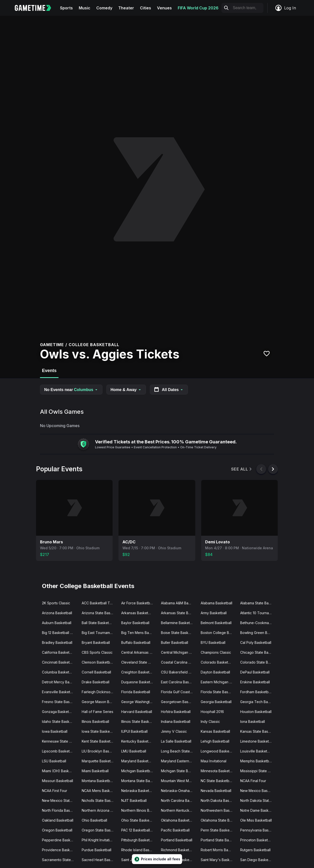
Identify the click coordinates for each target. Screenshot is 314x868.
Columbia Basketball (58, 672)
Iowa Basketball (55, 731)
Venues (164, 8)
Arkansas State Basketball (179, 613)
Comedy (104, 8)
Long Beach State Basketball (179, 751)
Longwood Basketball (218, 751)
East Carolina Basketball (179, 682)
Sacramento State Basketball (60, 860)
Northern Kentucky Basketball (179, 810)
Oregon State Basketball (100, 830)
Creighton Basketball (138, 672)
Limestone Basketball (257, 741)
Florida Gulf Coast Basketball (179, 692)
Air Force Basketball (137, 603)
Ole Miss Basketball (256, 820)
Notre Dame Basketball (258, 810)
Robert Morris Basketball (219, 850)
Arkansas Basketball (137, 613)
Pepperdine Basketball (60, 840)
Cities (146, 8)
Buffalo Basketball (136, 642)
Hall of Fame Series (98, 712)
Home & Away (126, 390)
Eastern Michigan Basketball (219, 682)
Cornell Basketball (96, 672)
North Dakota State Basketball (258, 800)
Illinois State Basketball (139, 721)
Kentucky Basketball (138, 741)
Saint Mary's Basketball (219, 860)
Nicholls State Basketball (100, 800)
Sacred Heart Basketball (100, 860)
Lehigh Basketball (215, 741)
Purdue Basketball (97, 850)
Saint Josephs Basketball (139, 860)
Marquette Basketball (99, 761)
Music (85, 8)
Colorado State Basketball (258, 662)
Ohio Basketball (94, 820)
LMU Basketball (134, 751)
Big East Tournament (98, 633)
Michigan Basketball (137, 771)
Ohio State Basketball (139, 820)
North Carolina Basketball (179, 800)
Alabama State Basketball (258, 603)
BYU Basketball (213, 642)
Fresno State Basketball (60, 702)
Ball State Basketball (98, 623)
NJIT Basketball (134, 800)
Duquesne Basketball (138, 682)
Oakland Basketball (58, 820)
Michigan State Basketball (179, 771)
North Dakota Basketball (219, 800)
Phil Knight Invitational (99, 840)
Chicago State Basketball (258, 652)
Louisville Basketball (256, 751)
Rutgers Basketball (255, 850)
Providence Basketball (60, 850)
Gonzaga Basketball (58, 712)
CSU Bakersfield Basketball (179, 672)
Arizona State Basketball (100, 613)
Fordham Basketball (256, 692)
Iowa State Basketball (99, 731)
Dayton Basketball (215, 672)
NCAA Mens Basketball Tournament (100, 791)
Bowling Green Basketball (258, 633)
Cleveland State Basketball (139, 662)
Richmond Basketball (178, 850)
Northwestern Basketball (219, 810)
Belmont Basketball (216, 623)
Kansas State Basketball (258, 731)
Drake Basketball (96, 682)
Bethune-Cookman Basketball (258, 623)
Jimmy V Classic (174, 731)
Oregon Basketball (57, 830)
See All (242, 469)
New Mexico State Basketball (60, 800)
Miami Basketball (95, 771)
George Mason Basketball (100, 702)
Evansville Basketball (59, 692)
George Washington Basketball (139, 702)
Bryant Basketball (96, 642)
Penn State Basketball (218, 830)
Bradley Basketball (57, 642)
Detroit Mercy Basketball (60, 682)
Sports (66, 8)
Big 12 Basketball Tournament (60, 633)
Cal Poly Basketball (256, 642)
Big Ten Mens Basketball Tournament (139, 633)
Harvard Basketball (137, 712)
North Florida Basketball (60, 810)
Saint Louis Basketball (178, 860)
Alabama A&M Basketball (179, 603)
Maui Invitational (214, 761)
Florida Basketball (136, 692)
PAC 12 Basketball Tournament (139, 830)
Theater (126, 8)
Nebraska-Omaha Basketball (179, 791)
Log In (285, 8)
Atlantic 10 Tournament (258, 613)
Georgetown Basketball (179, 702)
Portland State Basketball (219, 840)
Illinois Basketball (95, 721)
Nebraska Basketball (138, 791)
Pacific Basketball (175, 830)
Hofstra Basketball (176, 712)
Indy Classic (210, 721)
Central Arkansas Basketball (139, 652)
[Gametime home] (36, 8)
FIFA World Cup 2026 (198, 8)
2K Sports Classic (56, 603)
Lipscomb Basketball (59, 751)
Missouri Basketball (58, 781)
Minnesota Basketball (218, 771)
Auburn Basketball (57, 623)
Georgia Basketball (216, 702)
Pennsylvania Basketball (258, 830)
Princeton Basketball (257, 840)
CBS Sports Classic (97, 652)
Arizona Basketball (57, 613)
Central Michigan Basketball (179, 652)
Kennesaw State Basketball (60, 741)
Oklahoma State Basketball (219, 820)
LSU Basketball (54, 761)
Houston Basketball (256, 712)
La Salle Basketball (176, 741)
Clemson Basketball (98, 662)
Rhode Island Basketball (139, 850)
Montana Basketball (98, 781)
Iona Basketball (253, 721)
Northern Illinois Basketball (139, 810)
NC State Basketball (217, 781)
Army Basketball (214, 613)
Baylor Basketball (135, 623)
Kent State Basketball (99, 741)
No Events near (71, 390)
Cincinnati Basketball (59, 662)
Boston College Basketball (219, 633)
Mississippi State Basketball (258, 771)
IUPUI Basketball (134, 731)
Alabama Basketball (216, 603)
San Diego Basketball (258, 860)
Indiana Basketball (176, 721)
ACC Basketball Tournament (100, 603)
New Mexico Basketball (258, 791)
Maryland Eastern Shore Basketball (179, 761)
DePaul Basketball (255, 672)
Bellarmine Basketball (178, 623)
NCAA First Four (55, 791)
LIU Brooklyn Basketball (100, 751)
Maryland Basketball (138, 761)
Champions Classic (216, 652)
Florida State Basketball (219, 692)
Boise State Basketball (179, 633)
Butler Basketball (175, 642)
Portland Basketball (177, 840)
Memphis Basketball (256, 761)
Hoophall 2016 (212, 712)
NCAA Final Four (253, 781)
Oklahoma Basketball (178, 820)
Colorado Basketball (217, 662)
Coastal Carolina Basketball (179, 662)
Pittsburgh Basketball (138, 840)
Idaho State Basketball (60, 721)
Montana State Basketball (139, 781)
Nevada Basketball (216, 791)
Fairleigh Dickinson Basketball (100, 692)
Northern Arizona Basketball (100, 810)
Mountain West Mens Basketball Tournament (179, 781)
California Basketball (59, 652)
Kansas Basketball (215, 731)
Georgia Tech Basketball (258, 702)
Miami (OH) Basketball (60, 771)
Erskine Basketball (255, 682)
